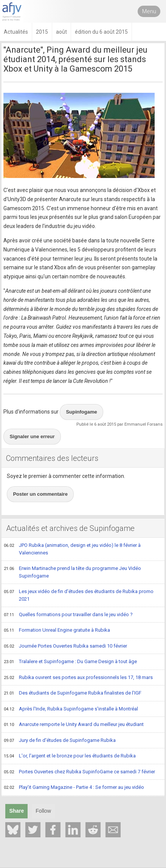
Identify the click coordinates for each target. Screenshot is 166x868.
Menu (149, 11)
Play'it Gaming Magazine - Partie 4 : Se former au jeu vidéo (74, 788)
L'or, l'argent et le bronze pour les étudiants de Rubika (70, 756)
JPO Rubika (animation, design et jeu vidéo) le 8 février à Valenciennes (72, 549)
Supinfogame (81, 412)
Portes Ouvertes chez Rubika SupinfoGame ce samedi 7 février (79, 772)
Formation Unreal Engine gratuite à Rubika (57, 631)
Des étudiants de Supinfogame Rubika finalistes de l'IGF (73, 693)
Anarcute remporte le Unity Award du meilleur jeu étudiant (74, 725)
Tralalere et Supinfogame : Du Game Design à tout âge (70, 662)
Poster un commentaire (40, 494)
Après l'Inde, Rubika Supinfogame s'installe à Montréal (71, 709)
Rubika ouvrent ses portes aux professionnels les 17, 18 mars (78, 678)
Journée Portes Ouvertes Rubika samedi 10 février (65, 646)
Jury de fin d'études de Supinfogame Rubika (60, 741)
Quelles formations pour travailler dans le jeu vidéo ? (68, 615)
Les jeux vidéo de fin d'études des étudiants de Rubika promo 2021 (79, 595)
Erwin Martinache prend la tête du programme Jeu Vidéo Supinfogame (72, 572)
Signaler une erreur (32, 436)
